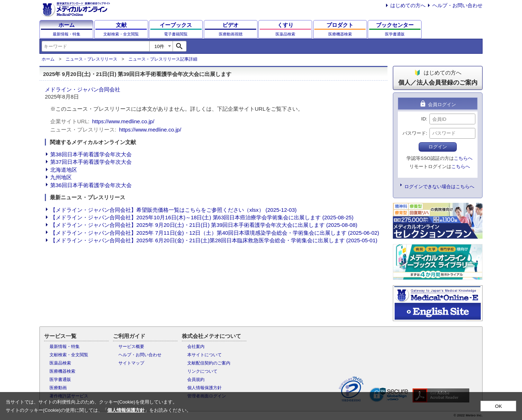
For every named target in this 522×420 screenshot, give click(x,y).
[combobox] (95, 46)
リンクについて (202, 371)
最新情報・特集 (65, 347)
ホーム (48, 59)
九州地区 (61, 177)
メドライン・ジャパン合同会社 (83, 89)
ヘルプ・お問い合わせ (457, 5)
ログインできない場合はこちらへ (439, 187)
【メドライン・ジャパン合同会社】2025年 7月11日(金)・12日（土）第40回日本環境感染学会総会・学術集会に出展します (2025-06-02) (215, 233)
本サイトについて (204, 355)
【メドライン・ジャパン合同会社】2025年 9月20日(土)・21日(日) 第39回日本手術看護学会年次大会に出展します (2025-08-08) (204, 225)
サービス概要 (131, 347)
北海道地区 (64, 170)
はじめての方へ (408, 5)
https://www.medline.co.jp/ (123, 121)
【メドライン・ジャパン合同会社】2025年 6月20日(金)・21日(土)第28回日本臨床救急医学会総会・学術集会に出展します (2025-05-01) (214, 240)
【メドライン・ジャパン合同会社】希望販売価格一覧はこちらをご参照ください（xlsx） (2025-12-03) (173, 210)
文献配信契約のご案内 (209, 363)
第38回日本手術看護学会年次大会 (91, 154)
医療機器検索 (62, 371)
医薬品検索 (60, 363)
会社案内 (196, 347)
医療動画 (58, 388)
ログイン (438, 147)
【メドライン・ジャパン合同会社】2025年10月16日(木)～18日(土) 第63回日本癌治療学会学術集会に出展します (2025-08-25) (202, 217)
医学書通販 (60, 380)
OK (499, 406)
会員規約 (196, 380)
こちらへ (463, 158)
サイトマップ (131, 363)
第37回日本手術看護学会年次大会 (91, 162)
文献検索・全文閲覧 (69, 355)
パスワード (414, 133)
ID (424, 119)
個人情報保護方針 (204, 388)
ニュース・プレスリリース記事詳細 (163, 59)
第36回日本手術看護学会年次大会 (91, 185)
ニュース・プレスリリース (91, 59)
